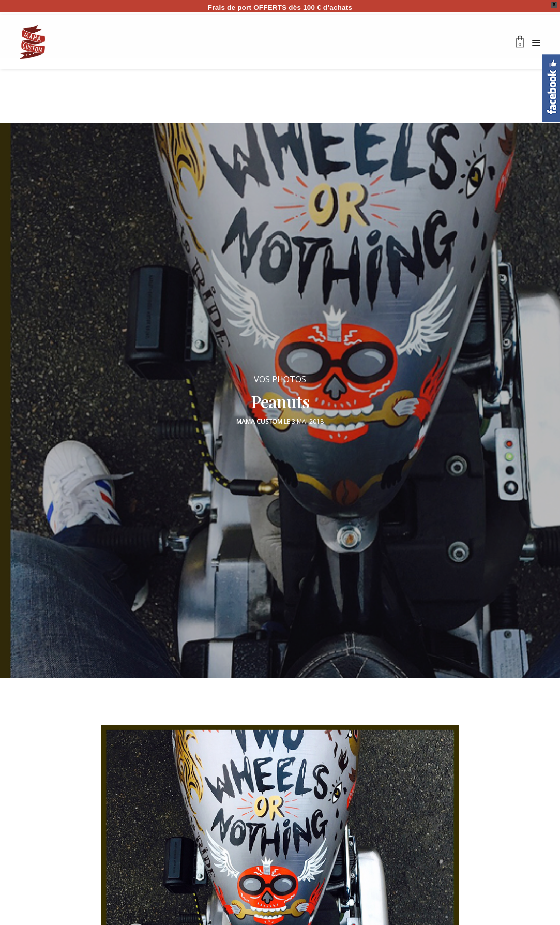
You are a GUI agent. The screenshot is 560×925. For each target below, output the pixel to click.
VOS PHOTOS (280, 374)
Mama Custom (259, 416)
